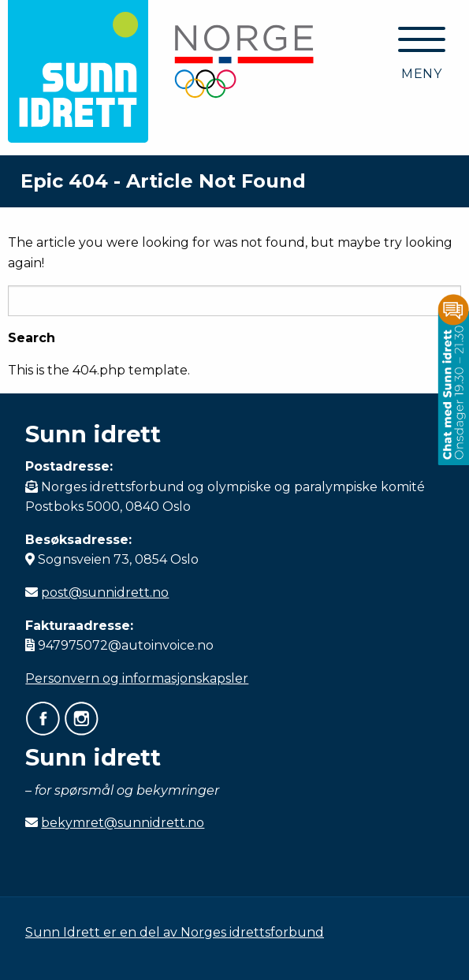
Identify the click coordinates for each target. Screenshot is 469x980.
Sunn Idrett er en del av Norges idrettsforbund (175, 932)
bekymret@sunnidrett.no (123, 823)
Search (32, 338)
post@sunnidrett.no (105, 592)
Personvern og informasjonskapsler (137, 678)
